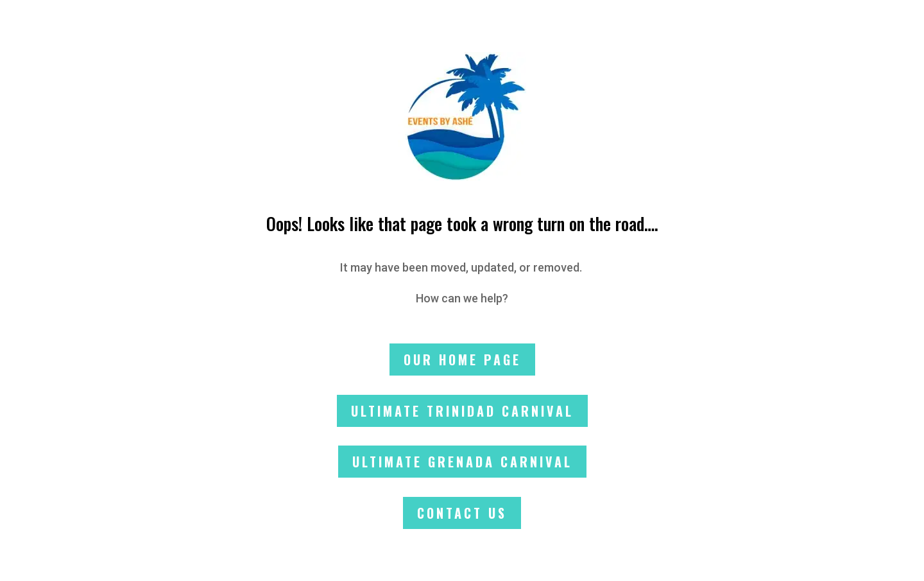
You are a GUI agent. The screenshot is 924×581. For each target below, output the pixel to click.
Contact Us (462, 513)
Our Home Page (462, 360)
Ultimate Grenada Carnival (462, 462)
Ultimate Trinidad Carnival (462, 411)
